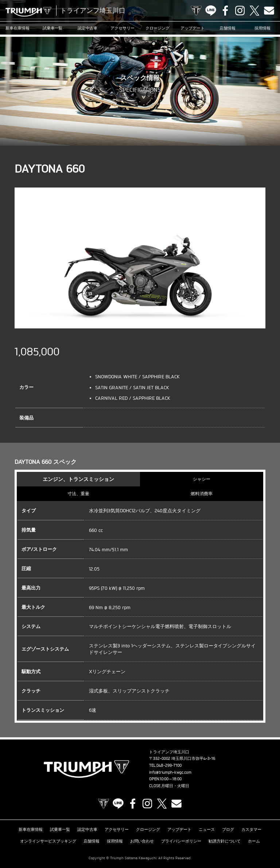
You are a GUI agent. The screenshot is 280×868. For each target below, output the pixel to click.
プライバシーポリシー (181, 840)
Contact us (269, 11)
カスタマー (251, 829)
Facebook (225, 11)
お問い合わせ (142, 840)
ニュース (207, 829)
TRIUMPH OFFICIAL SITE (196, 11)
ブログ (228, 829)
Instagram (240, 11)
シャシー (202, 479)
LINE (211, 11)
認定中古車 (88, 28)
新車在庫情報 (17, 28)
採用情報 (262, 28)
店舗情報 (227, 28)
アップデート (192, 28)
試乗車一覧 (53, 28)
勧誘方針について (225, 840)
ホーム (254, 840)
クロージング (157, 28)
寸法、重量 (78, 494)
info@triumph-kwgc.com (170, 772)
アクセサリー (122, 28)
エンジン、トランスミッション (78, 479)
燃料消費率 (202, 494)
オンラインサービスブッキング (48, 840)
